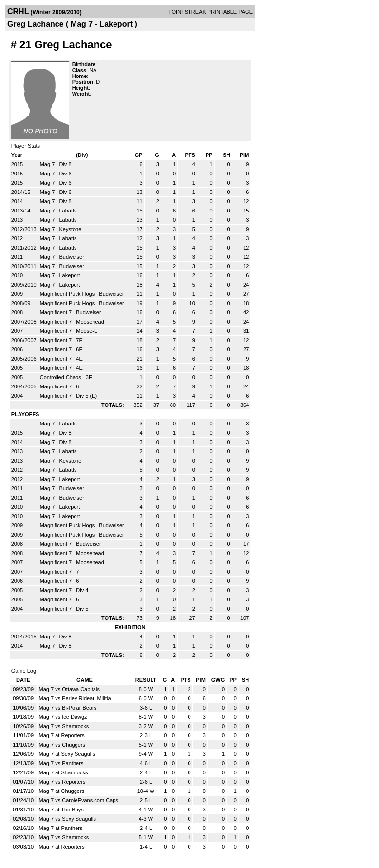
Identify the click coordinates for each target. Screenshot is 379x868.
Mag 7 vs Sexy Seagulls (67, 819)
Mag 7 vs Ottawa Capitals (69, 689)
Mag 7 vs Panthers (61, 763)
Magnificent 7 (57, 312)
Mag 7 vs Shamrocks (64, 726)
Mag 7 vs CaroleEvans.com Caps (79, 800)
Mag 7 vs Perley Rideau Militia (75, 698)
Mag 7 (48, 164)
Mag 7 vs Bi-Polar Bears (68, 708)
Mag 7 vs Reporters (62, 782)
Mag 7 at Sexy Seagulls (67, 754)
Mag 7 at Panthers (61, 828)
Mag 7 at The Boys (61, 810)
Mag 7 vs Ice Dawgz (63, 717)
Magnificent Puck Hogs (68, 294)
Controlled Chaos (61, 377)
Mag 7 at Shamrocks (64, 772)
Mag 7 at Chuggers (62, 791)
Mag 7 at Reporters (62, 735)
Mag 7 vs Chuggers (62, 745)
